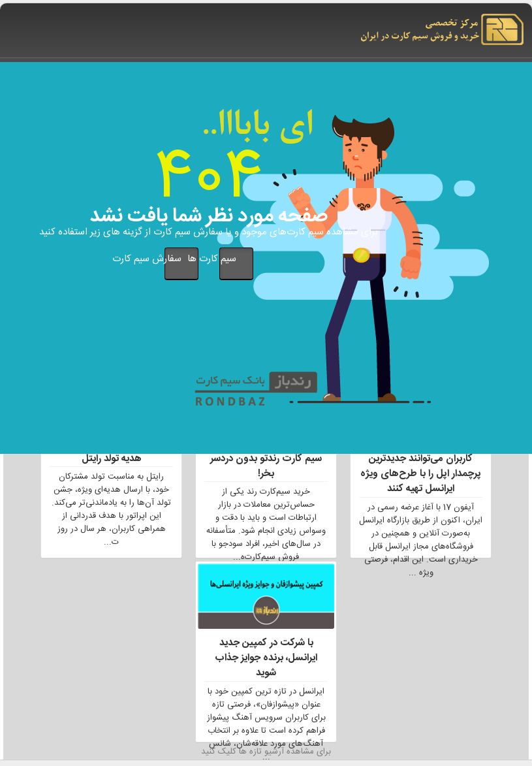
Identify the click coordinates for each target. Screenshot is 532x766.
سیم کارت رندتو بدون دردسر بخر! (266, 466)
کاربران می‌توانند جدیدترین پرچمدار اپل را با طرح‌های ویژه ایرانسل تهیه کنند (421, 474)
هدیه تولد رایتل (112, 459)
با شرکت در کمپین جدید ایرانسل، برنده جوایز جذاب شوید (266, 658)
